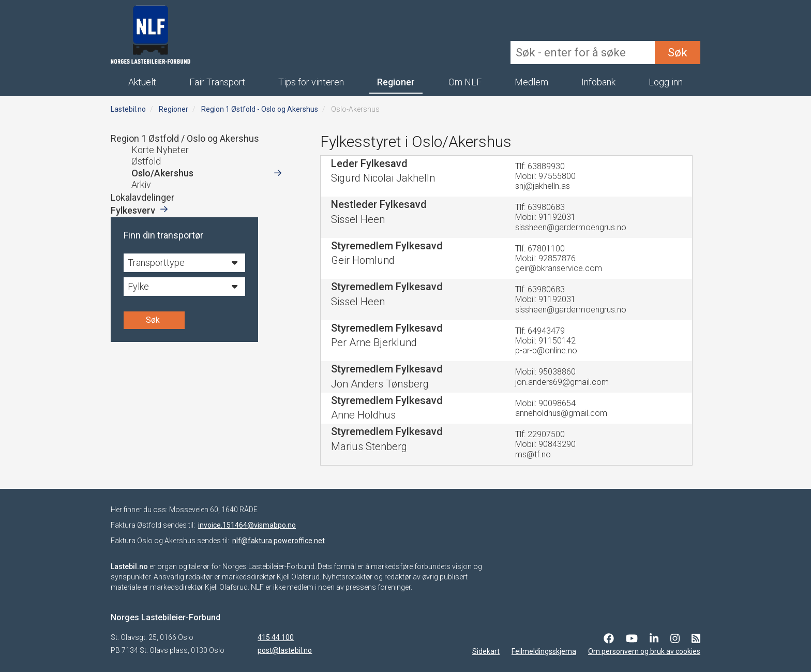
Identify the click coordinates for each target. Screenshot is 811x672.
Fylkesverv (133, 210)
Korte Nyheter (160, 150)
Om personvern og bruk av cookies (644, 651)
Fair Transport (217, 82)
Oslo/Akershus (162, 173)
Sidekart (486, 651)
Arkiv (141, 184)
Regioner (396, 82)
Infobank (598, 82)
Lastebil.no (128, 109)
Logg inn (666, 82)
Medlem (531, 82)
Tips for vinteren (311, 82)
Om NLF (465, 82)
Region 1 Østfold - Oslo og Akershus (260, 109)
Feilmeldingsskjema (544, 651)
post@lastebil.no (285, 650)
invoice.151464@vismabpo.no (247, 525)
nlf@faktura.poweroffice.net (279, 541)
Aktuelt (142, 82)
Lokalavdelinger (142, 197)
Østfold (146, 161)
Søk (678, 53)
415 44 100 (276, 637)
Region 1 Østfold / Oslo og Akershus (185, 138)
